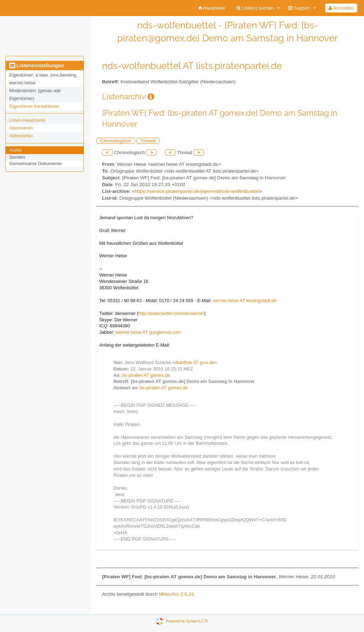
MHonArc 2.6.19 (176, 594)
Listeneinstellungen (37, 65)
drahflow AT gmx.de (195, 362)
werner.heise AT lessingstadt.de (245, 301)
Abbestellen (21, 136)
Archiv (16, 150)
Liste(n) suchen (255, 8)
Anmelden (341, 8)
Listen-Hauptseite (27, 120)
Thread (148, 141)
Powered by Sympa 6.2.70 (187, 621)
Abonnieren (21, 128)
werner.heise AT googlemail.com (148, 332)
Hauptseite (212, 8)
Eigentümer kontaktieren (34, 106)
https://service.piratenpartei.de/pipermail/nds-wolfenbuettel (197, 191)
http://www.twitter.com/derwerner (171, 313)
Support (299, 8)
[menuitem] (212, 8)
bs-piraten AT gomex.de (146, 375)
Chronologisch (116, 141)
